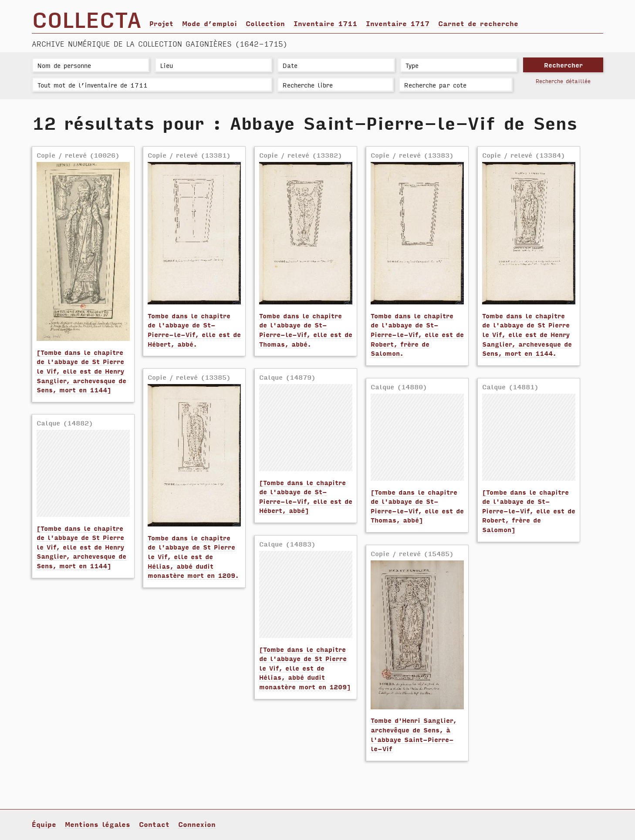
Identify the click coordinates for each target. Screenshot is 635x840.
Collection (265, 23)
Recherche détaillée (563, 81)
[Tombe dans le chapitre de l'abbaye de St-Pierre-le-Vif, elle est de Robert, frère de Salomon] (529, 511)
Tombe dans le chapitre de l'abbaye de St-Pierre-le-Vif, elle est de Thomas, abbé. (306, 330)
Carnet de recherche (478, 23)
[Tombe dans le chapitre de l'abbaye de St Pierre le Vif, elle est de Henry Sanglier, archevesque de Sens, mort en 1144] (81, 371)
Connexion (197, 824)
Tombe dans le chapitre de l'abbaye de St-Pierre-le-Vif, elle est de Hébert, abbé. (194, 330)
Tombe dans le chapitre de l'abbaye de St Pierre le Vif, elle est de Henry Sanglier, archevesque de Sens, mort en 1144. (527, 334)
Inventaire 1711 (325, 23)
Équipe (44, 824)
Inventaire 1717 (398, 23)
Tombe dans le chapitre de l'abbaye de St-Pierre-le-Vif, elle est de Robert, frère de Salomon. (417, 334)
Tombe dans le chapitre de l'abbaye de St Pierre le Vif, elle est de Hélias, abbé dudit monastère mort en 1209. (193, 556)
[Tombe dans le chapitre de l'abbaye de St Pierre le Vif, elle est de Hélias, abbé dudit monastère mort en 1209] (305, 668)
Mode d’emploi (209, 23)
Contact (154, 824)
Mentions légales (98, 824)
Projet (161, 23)
